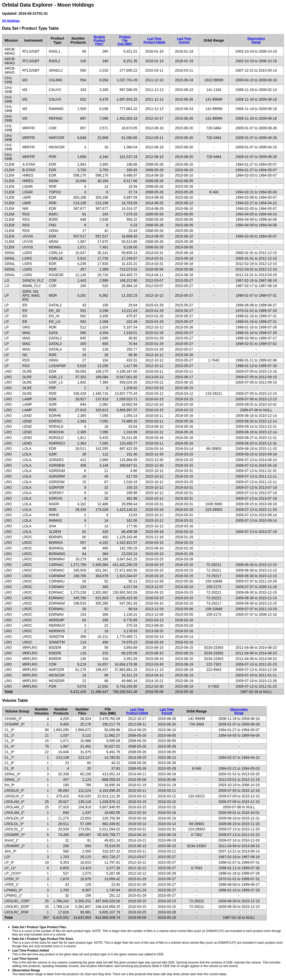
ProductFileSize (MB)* (125, 40)
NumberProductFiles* (99, 40)
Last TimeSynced (184, 40)
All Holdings (11, 21)
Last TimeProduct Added (154, 40)
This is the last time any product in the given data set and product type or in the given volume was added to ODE (88, 952)
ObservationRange (256, 40)
